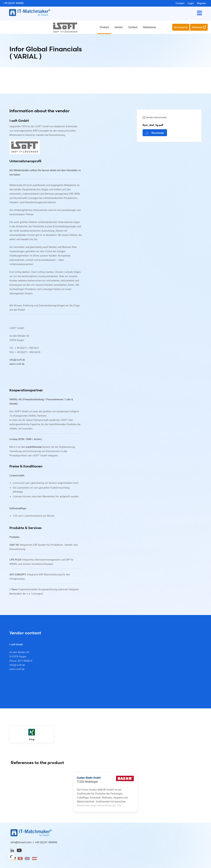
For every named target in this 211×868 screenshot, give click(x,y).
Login (191, 3)
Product (104, 27)
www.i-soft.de (17, 364)
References (149, 27)
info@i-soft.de (17, 360)
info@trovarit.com (21, 843)
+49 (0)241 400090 (13, 3)
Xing (27, 736)
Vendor (119, 27)
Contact (180, 3)
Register (202, 3)
